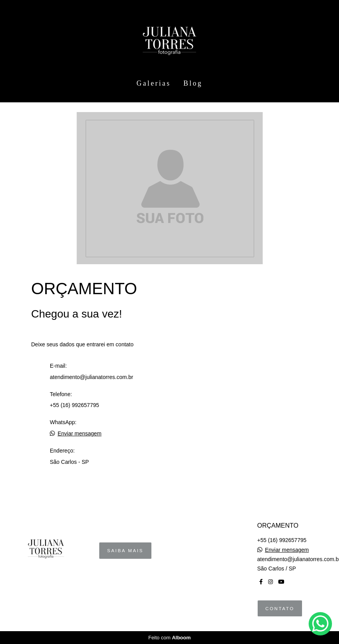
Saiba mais (125, 550)
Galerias (154, 83)
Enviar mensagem (80, 433)
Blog (193, 83)
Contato (280, 608)
